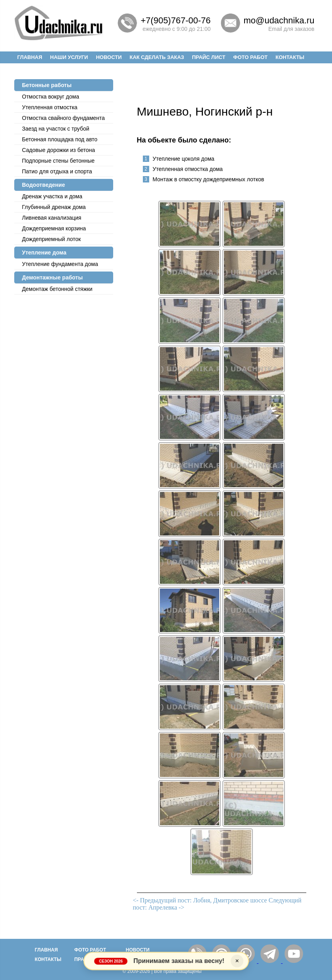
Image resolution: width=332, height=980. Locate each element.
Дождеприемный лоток (52, 239)
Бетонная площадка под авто (60, 139)
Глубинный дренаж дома (54, 207)
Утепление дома (44, 253)
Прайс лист (209, 57)
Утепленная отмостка (50, 107)
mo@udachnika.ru (279, 20)
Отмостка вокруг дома (51, 97)
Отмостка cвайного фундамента (64, 118)
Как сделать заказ (157, 57)
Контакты (290, 57)
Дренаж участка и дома (52, 196)
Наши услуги (69, 57)
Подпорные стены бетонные (59, 161)
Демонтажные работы (53, 277)
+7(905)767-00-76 (176, 20)
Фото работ (250, 57)
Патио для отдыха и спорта (57, 171)
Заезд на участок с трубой (56, 129)
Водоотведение (44, 185)
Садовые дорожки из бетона (59, 150)
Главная (30, 57)
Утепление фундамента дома (60, 264)
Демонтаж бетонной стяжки (57, 289)
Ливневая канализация (52, 218)
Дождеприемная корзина (54, 228)
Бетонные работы (47, 85)
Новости (109, 57)
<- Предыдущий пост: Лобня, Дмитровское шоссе (200, 900)
